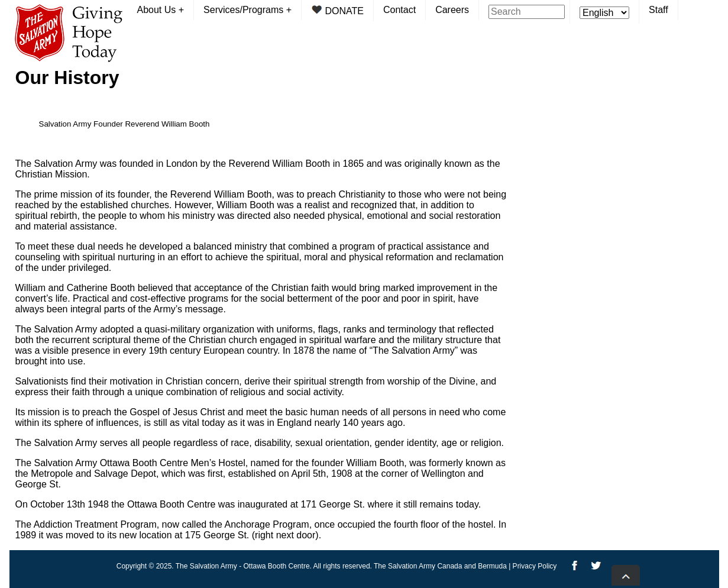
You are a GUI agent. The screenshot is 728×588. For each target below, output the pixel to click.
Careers (452, 10)
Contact (399, 10)
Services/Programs (247, 10)
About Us (161, 10)
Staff (659, 10)
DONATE (337, 10)
